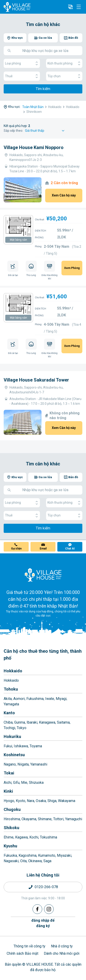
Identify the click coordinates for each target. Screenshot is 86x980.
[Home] (43, 575)
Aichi (8, 783)
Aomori (19, 699)
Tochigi (9, 728)
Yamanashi (39, 764)
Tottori (58, 819)
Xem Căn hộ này (64, 195)
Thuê (22, 76)
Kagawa (21, 837)
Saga (47, 861)
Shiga (52, 801)
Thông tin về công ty (29, 946)
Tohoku (11, 689)
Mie (24, 783)
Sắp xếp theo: (13, 131)
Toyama (36, 746)
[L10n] (70, 7)
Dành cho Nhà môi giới (62, 953)
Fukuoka (10, 855)
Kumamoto (47, 855)
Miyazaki (64, 855)
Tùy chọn (64, 76)
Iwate (50, 699)
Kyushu (10, 846)
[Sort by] (45, 131)
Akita (8, 699)
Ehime (9, 837)
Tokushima (49, 837)
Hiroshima (12, 819)
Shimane (45, 819)
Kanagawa (47, 722)
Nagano (10, 764)
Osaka (41, 801)
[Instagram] (49, 909)
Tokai (9, 773)
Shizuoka (36, 783)
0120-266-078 (46, 887)
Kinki (8, 791)
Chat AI (70, 549)
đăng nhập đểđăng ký (43, 923)
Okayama (29, 819)
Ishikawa (21, 746)
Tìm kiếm (43, 89)
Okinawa (35, 861)
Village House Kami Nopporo (34, 147)
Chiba (8, 722)
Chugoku (12, 809)
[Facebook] (37, 909)
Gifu (16, 783)
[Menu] (79, 7)
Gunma (20, 722)
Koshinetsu (14, 755)
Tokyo (22, 728)
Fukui (8, 746)
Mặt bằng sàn (18, 240)
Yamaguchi (74, 819)
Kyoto (21, 801)
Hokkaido (13, 671)
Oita (23, 861)
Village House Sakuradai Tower (36, 380)
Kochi (34, 837)
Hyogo (9, 801)
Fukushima (35, 699)
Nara (31, 801)
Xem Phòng (72, 268)
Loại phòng (22, 63)
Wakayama (67, 801)
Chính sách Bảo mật (22, 953)
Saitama (63, 722)
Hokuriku (12, 736)
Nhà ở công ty (62, 946)
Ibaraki (32, 722)
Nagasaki (11, 861)
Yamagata (11, 704)
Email (43, 549)
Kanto (9, 713)
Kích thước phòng (64, 63)
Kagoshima (28, 855)
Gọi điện (16, 549)
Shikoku (11, 828)
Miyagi (61, 699)
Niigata (23, 764)
